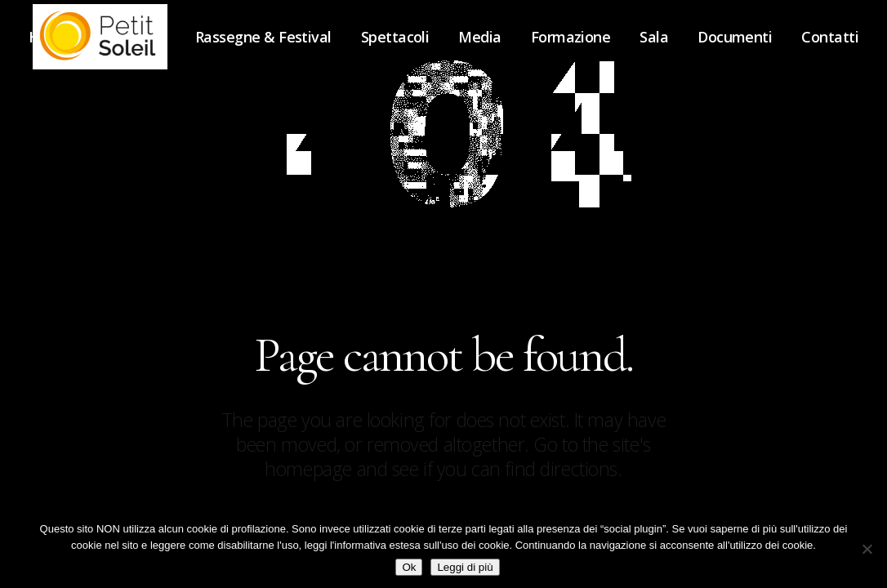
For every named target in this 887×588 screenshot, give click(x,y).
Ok (409, 567)
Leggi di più (465, 567)
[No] (867, 549)
